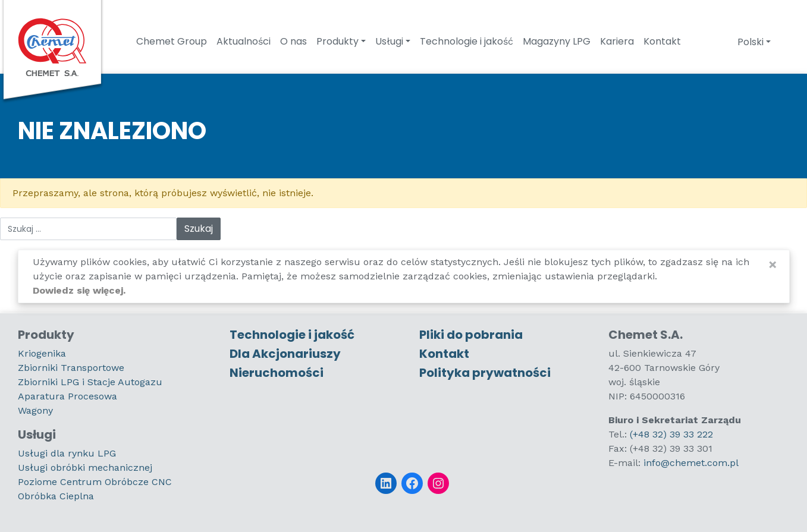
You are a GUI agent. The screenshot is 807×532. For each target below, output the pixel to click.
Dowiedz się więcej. (79, 290)
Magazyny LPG (557, 41)
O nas (293, 41)
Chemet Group (172, 41)
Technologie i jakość (467, 41)
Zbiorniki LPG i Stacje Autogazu (90, 382)
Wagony (35, 410)
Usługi (389, 41)
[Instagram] (438, 483)
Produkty (337, 41)
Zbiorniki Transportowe (71, 368)
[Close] (773, 265)
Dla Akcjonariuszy (285, 354)
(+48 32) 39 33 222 (671, 434)
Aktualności (244, 41)
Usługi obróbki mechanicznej (85, 468)
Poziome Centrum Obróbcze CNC (95, 482)
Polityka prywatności (485, 373)
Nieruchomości (277, 373)
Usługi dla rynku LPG (67, 453)
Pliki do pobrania (471, 335)
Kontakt (662, 41)
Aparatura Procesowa (67, 396)
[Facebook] (412, 483)
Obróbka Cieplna (56, 496)
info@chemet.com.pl (691, 463)
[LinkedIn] (386, 483)
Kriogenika (42, 353)
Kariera (617, 41)
